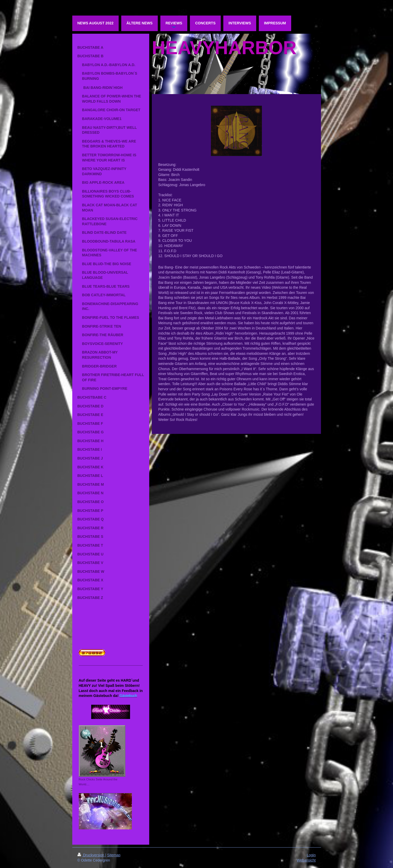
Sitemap (114, 855)
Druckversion (91, 855)
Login (311, 855)
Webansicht (306, 860)
